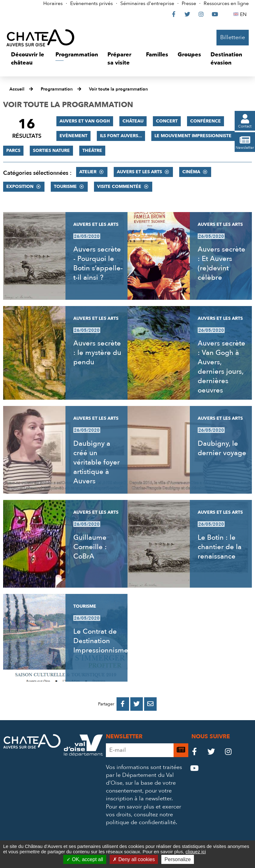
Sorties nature (51, 151)
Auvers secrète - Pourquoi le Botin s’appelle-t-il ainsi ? (98, 263)
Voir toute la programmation (118, 89)
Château (133, 121)
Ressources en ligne (226, 3)
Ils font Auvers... (121, 136)
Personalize (178, 859)
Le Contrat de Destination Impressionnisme (101, 641)
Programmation (57, 89)
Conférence (206, 121)
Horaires (53, 3)
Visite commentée (119, 187)
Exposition (20, 187)
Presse (189, 3)
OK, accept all (85, 859)
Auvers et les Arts (139, 172)
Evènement (73, 136)
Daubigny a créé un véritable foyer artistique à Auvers (96, 462)
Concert (167, 121)
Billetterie (233, 37)
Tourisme (65, 187)
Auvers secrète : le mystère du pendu (97, 353)
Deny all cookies (134, 859)
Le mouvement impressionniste (193, 136)
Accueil (17, 89)
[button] (29, 59)
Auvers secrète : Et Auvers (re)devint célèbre (221, 263)
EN (244, 14)
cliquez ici (196, 852)
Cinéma (191, 172)
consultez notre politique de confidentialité (141, 819)
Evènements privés (91, 3)
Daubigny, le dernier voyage (222, 448)
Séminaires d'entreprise (147, 3)
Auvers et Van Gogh (85, 121)
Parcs (13, 151)
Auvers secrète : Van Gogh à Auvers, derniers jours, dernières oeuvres (221, 367)
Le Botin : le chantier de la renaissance (220, 547)
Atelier (88, 172)
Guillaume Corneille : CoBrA (90, 547)
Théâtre (92, 151)
